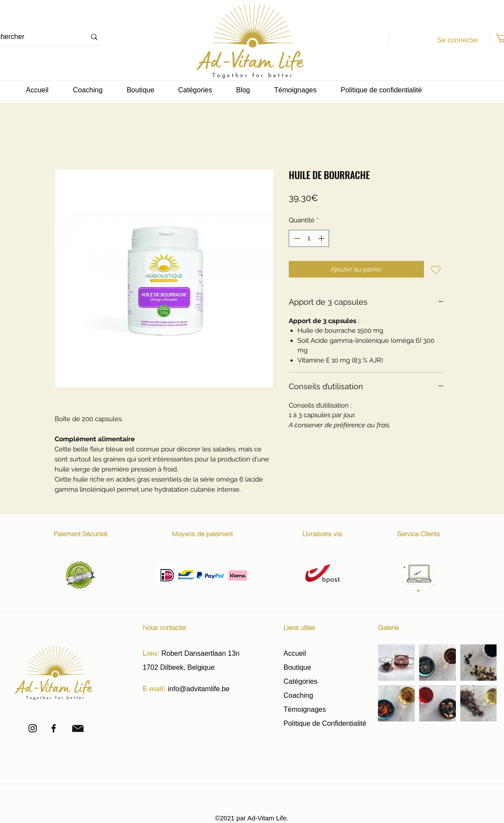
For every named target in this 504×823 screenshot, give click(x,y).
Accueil (295, 653)
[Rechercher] (94, 37)
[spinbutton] (309, 238)
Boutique (298, 667)
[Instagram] (33, 728)
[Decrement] (296, 238)
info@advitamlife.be (199, 689)
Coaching (298, 695)
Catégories (300, 681)
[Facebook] (54, 728)
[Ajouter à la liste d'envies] (436, 269)
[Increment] (322, 238)
